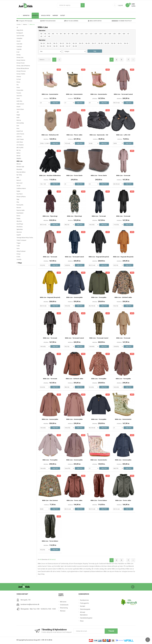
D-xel (18, 52)
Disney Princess (21, 71)
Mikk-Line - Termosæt (123, 176)
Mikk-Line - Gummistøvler (50, 94)
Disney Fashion (21, 60)
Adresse (63, 611)
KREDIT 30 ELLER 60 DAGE (48, 21)
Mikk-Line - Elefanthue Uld (50, 135)
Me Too (19, 150)
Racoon (19, 208)
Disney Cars (20, 58)
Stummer (19, 232)
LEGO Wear (20, 142)
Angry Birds (20, 30)
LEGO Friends (20, 134)
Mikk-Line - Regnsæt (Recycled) (99, 257)
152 (114, 34)
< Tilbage (19, 263)
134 (100, 34)
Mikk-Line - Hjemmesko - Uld (99, 135)
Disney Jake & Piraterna (23, 66)
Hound (18, 107)
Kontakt (81, 606)
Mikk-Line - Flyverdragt (50, 216)
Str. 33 (43, 46)
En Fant (19, 79)
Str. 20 (49, 43)
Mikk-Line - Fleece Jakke (74, 135)
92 (69, 34)
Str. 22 (62, 43)
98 (73, 34)
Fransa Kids (20, 90)
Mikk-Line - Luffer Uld (123, 135)
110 (82, 34)
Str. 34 (49, 46)
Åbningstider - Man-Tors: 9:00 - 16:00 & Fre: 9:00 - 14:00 (38, 609)
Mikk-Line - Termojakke (99, 297)
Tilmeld (111, 631)
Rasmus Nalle (21, 210)
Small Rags (20, 224)
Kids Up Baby (20, 123)
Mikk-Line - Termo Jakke (74, 501)
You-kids (19, 259)
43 (128, 34)
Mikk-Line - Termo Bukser (99, 501)
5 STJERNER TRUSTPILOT (122, 21)
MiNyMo (19, 158)
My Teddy (19, 175)
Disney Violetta (21, 74)
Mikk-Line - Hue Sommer (50, 501)
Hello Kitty (19, 101)
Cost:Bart (19, 47)
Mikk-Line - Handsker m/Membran (50, 176)
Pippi (18, 199)
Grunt (18, 98)
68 (53, 34)
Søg (83, 5)
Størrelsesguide (81, 609)
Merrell (19, 156)
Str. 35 (55, 46)
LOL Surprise (20, 145)
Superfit (19, 235)
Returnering (64, 608)
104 (77, 34)
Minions (19, 164)
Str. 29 (107, 43)
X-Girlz (18, 257)
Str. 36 (62, 46)
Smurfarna (20, 227)
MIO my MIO (20, 148)
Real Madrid (20, 213)
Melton (19, 153)
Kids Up (19, 120)
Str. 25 (81, 43)
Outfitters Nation (21, 188)
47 (45, 36)
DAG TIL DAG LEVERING (71, 21)
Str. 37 (68, 46)
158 (119, 34)
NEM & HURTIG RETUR (95, 21)
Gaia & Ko (19, 96)
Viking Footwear (21, 251)
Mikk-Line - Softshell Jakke (123, 297)
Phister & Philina (21, 197)
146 (110, 34)
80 (61, 34)
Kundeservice (81, 600)
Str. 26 (87, 43)
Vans (18, 249)
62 (49, 34)
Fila (18, 85)
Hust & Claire (20, 109)
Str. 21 (55, 43)
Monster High (20, 167)
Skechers (19, 221)
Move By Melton (21, 172)
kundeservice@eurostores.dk (30, 604)
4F (17, 27)
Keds (18, 118)
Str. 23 (68, 43)
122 (91, 34)
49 (49, 36)
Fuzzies (19, 93)
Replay (18, 219)
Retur (81, 621)
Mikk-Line (20, 161)
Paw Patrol (20, 194)
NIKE (18, 178)
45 (41, 36)
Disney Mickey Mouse (23, 68)
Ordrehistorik (64, 605)
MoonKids (19, 169)
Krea (18, 128)
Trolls (18, 246)
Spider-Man (20, 229)
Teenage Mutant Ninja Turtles (25, 238)
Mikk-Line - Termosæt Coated (123, 94)
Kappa (18, 115)
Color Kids (19, 44)
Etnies (18, 82)
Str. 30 (113, 43)
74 (57, 34)
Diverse (19, 77)
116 (86, 34)
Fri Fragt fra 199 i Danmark (24, 21)
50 (41, 34)
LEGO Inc (19, 137)
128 (96, 34)
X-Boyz (19, 254)
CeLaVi (19, 41)
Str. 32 (126, 43)
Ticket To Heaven (21, 240)
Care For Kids (20, 36)
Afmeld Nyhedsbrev (81, 614)
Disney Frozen (21, 63)
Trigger (19, 243)
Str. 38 (75, 46)
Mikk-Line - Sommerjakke (74, 297)
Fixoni (18, 88)
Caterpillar (19, 38)
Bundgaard (20, 33)
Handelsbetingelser (81, 618)
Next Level (19, 183)
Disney (19, 55)
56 (45, 34)
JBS (18, 112)
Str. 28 (100, 43)
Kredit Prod (20, 131)
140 (105, 34)
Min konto (63, 602)
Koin (18, 126)
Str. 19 (43, 43)
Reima (18, 216)
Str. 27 (94, 43)
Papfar (18, 191)
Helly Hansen (20, 104)
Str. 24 (75, 43)
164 (124, 34)
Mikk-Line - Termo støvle (74, 176)
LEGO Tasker (20, 139)
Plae (18, 202)
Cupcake (19, 49)
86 (65, 34)
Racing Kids (20, 205)
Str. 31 (120, 43)
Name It (19, 180)
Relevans (42, 60)
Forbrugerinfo (81, 603)
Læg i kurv (55, 103)
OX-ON (18, 186)
